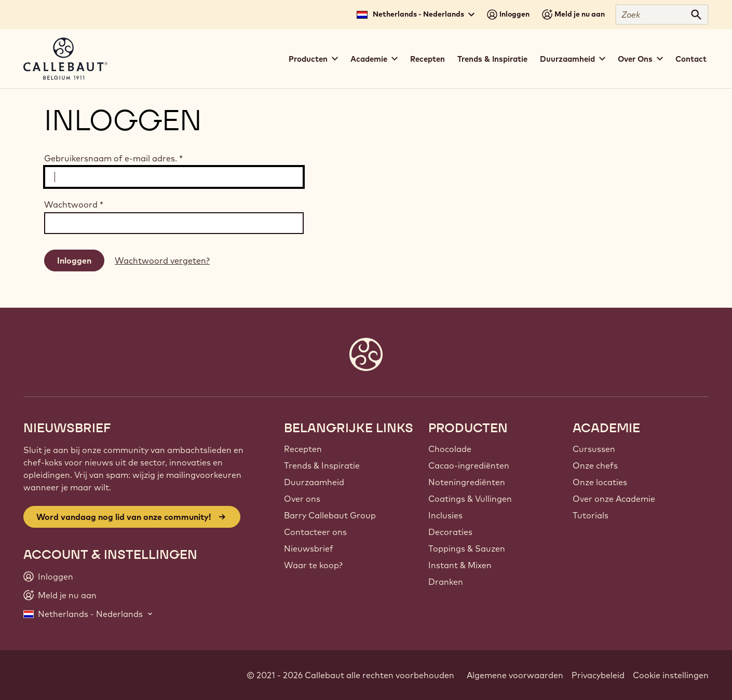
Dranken (446, 582)
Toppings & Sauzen (467, 548)
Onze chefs (595, 465)
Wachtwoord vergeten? (162, 260)
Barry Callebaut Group (330, 515)
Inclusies (445, 515)
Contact (691, 59)
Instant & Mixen (460, 565)
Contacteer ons (315, 532)
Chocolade (450, 449)
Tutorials (591, 515)
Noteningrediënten (467, 482)
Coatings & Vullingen (470, 499)
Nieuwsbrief (309, 548)
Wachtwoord (74, 204)
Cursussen (594, 449)
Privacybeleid (598, 675)
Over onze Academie (614, 499)
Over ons (302, 499)
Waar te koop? (313, 565)
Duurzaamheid (314, 482)
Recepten (428, 59)
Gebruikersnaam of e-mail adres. (113, 158)
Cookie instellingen (671, 675)
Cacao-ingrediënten (469, 465)
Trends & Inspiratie (492, 59)
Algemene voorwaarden (515, 675)
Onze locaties (600, 482)
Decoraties (450, 532)
